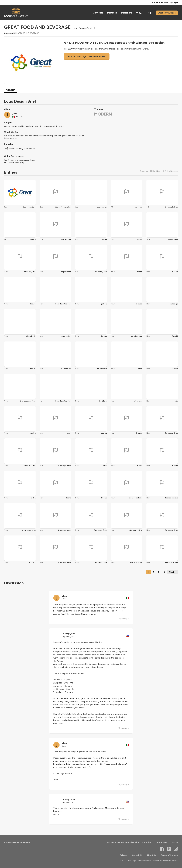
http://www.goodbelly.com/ (113, 764)
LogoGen (103, 304)
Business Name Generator (17, 842)
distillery (103, 401)
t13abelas (138, 401)
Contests (98, 13)
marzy (140, 239)
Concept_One (29, 207)
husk (105, 466)
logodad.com (136, 336)
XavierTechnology (64, 207)
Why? (139, 13)
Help (149, 13)
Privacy (124, 855)
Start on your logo (167, 13)
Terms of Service (169, 855)
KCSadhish (173, 239)
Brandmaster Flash (64, 304)
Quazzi (139, 304)
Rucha (33, 239)
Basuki (104, 239)
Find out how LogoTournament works (87, 56)
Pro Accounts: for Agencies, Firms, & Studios (129, 842)
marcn (140, 272)
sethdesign (173, 304)
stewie (175, 401)
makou (175, 272)
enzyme (139, 207)
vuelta (33, 433)
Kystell (32, 562)
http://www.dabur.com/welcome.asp (72, 764)
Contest (11, 90)
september (66, 239)
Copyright (137, 855)
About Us (151, 855)
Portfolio (112, 13)
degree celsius (136, 498)
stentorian (66, 336)
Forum (175, 842)
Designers (127, 13)
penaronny (102, 207)
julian (15, 114)
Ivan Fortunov (136, 562)
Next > (172, 572)
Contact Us (161, 842)
